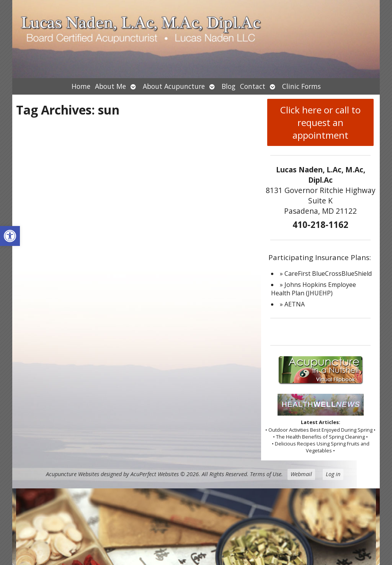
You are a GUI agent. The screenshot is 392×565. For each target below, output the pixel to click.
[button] (10, 236)
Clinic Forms (301, 86)
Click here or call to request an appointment (320, 122)
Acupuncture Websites (73, 474)
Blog (229, 86)
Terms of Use (266, 474)
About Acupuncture (174, 86)
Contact (253, 86)
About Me (110, 86)
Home (81, 86)
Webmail (301, 474)
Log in (333, 474)
